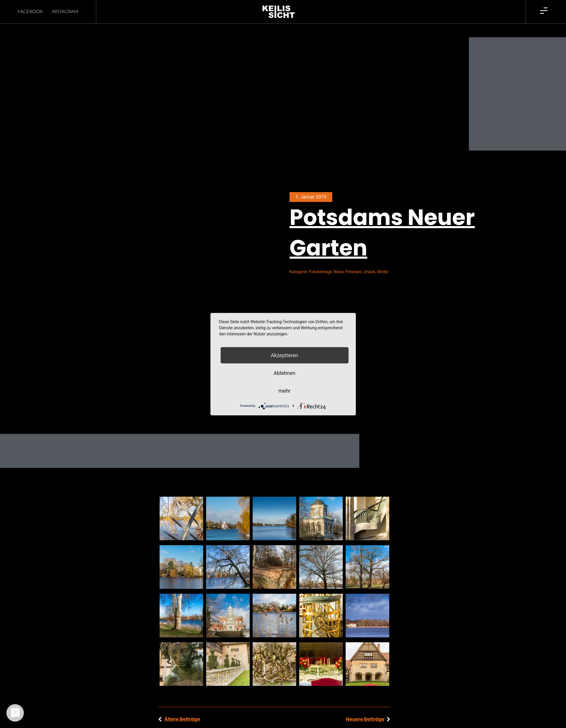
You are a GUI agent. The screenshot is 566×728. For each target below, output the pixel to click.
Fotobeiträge (321, 262)
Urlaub (369, 262)
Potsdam (353, 262)
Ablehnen (284, 373)
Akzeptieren (284, 355)
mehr (284, 390)
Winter (383, 262)
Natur (339, 262)
